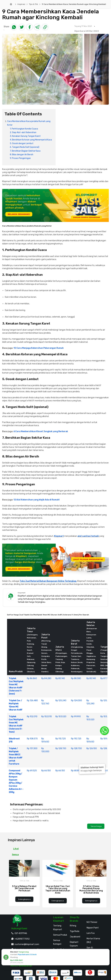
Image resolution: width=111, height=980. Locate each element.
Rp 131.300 (32, 748)
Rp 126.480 (32, 701)
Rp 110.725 (61, 739)
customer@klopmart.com (27, 944)
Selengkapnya (24, 899)
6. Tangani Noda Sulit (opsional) (25, 147)
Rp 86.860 (32, 678)
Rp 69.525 (32, 771)
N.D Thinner (92, 922)
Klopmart (59, 536)
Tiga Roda (75, 931)
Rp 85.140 (60, 678)
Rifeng (73, 926)
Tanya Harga (96, 826)
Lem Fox (91, 933)
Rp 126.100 (92, 748)
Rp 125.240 (61, 701)
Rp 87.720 (105, 678)
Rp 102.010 (32, 717)
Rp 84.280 (46, 678)
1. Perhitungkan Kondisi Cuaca (24, 129)
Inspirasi (21, 4)
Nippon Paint (93, 928)
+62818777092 (22, 939)
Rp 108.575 (32, 739)
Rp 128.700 (61, 748)
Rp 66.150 (46, 771)
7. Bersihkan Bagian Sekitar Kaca (25, 151)
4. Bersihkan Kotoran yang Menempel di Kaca (31, 140)
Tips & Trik (33, 4)
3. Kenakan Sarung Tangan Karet (25, 136)
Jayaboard (75, 937)
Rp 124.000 (76, 701)
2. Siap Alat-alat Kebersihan (23, 132)
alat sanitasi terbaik (88, 536)
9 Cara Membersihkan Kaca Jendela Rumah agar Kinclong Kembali (74, 4)
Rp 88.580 (76, 678)
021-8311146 (21, 933)
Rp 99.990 (76, 717)
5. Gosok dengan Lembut (22, 143)
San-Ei (90, 948)
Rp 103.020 (61, 717)
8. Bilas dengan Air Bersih (22, 155)
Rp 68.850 (76, 771)
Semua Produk (60, 935)
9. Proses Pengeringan (20, 158)
